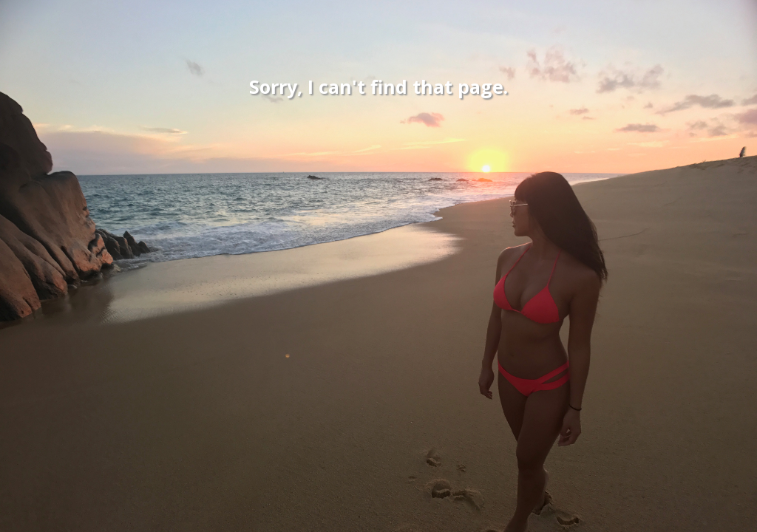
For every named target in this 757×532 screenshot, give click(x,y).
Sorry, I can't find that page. (378, 86)
